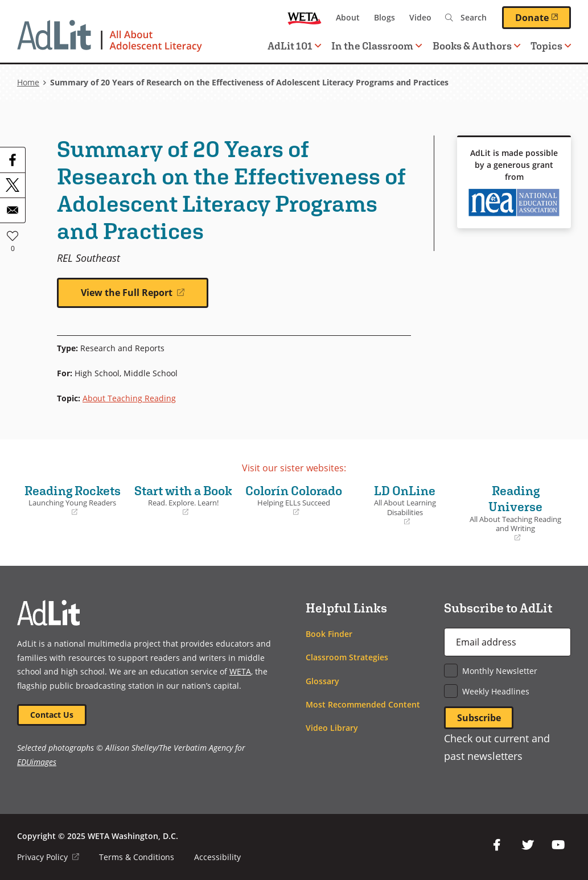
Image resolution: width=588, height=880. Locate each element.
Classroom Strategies (347, 657)
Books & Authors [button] (476, 46)
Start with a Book (184, 509)
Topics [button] (551, 46)
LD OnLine (405, 505)
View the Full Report (145, 297)
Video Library (332, 728)
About (348, 17)
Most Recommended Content (363, 704)
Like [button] (13, 236)
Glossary (322, 681)
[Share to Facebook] (13, 160)
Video (420, 17)
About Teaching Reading (129, 398)
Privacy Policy (48, 858)
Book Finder (329, 634)
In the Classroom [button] (377, 46)
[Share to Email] (13, 210)
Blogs (385, 17)
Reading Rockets (73, 500)
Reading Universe (515, 513)
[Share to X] (13, 185)
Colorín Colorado (294, 500)
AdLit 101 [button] (294, 46)
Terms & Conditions (137, 858)
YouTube (558, 845)
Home (28, 82)
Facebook (497, 845)
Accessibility (217, 858)
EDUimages (37, 762)
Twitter (528, 845)
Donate (543, 17)
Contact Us (52, 715)
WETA (305, 18)
